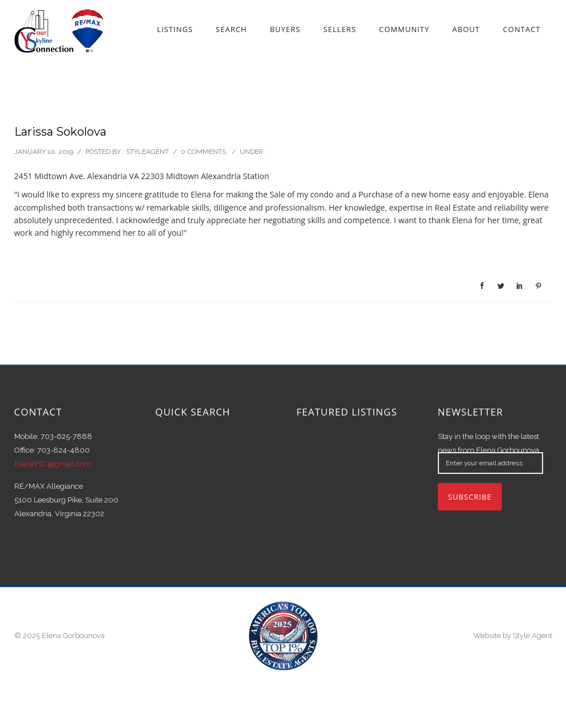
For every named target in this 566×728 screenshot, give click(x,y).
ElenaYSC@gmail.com (53, 464)
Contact (522, 29)
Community (404, 29)
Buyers (285, 29)
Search (231, 29)
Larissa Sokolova (60, 132)
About (466, 29)
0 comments (203, 152)
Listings (175, 29)
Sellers (340, 29)
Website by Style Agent (513, 636)
